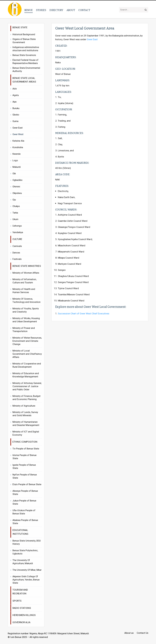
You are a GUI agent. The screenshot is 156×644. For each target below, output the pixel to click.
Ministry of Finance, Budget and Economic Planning (26, 398)
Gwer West (18, 134)
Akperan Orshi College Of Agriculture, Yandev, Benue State (26, 580)
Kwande (17, 154)
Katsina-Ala (18, 141)
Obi (14, 174)
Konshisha (18, 147)
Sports (17, 601)
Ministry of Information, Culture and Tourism (24, 281)
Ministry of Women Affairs (26, 273)
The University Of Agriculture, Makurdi (23, 562)
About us (129, 633)
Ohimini (16, 187)
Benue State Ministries (27, 266)
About (71, 10)
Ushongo (17, 226)
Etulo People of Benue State (27, 484)
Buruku (16, 108)
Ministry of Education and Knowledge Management (26, 375)
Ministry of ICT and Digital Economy (26, 433)
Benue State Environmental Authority (26, 70)
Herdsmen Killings (24, 615)
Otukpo (16, 206)
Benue (29, 10)
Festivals (17, 259)
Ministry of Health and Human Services (24, 291)
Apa (14, 102)
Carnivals (17, 246)
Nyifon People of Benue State (25, 476)
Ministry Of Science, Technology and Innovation (26, 301)
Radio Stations (22, 608)
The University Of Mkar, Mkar (27, 570)
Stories (41, 10)
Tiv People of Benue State (26, 449)
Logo (15, 161)
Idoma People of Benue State (24, 457)
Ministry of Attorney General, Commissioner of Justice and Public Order (27, 386)
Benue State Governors (24, 55)
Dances (16, 253)
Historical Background (24, 34)
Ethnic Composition (25, 442)
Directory (56, 10)
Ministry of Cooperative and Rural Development (27, 365)
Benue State (20, 27)
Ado (15, 89)
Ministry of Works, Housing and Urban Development (26, 320)
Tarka (15, 213)
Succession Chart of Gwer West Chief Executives (84, 314)
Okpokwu (17, 193)
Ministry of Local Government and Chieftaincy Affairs (27, 354)
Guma (15, 121)
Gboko (16, 115)
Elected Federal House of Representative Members (25, 62)
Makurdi (17, 167)
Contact (84, 10)
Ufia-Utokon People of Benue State (24, 512)
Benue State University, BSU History (27, 542)
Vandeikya (18, 232)
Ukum (15, 219)
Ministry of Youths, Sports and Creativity (26, 310)
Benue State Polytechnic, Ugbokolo (25, 552)
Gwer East (92, 39)
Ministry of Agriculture (24, 406)
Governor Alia (21, 622)
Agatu (16, 95)
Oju (14, 200)
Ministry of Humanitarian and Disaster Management (26, 424)
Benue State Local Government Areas (24, 80)
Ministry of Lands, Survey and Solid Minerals (25, 414)
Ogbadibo (17, 180)
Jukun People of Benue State (24, 502)
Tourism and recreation (20, 592)
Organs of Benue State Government (24, 41)
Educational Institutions (20, 532)
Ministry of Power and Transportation (24, 330)
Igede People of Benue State (24, 467)
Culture (17, 239)
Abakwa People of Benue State (25, 522)
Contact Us (142, 633)
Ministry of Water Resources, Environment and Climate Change (27, 341)
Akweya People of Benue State (25, 493)
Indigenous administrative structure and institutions (26, 49)
